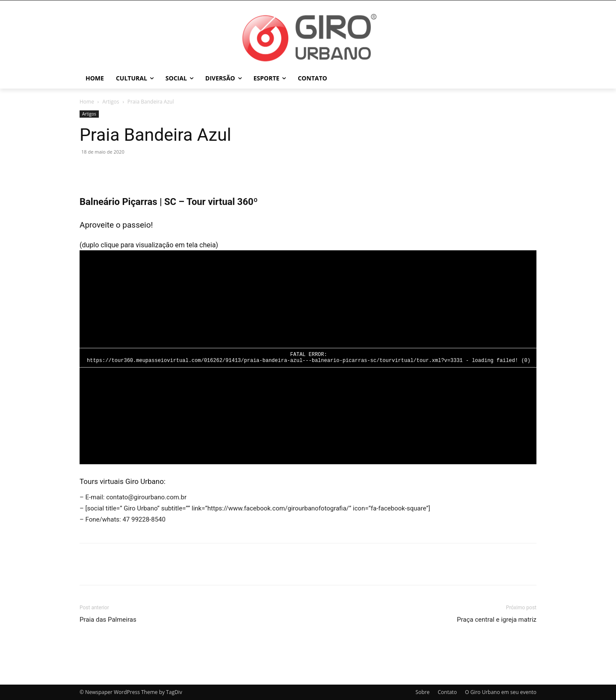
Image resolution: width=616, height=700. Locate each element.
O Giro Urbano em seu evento (501, 692)
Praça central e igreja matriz (497, 620)
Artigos (111, 102)
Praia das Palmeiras (108, 620)
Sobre (422, 692)
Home (87, 102)
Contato (447, 692)
